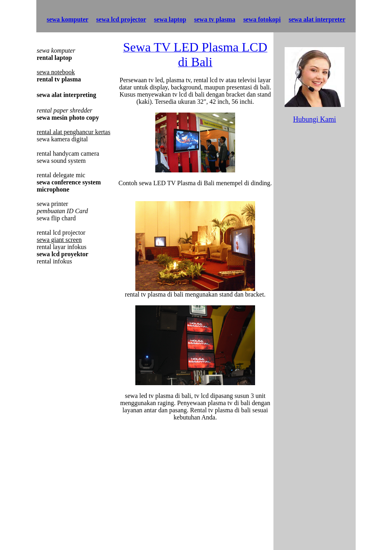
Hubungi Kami (315, 119)
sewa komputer (67, 19)
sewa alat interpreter (317, 19)
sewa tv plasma (215, 19)
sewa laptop (170, 19)
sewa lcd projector (121, 19)
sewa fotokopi (262, 19)
